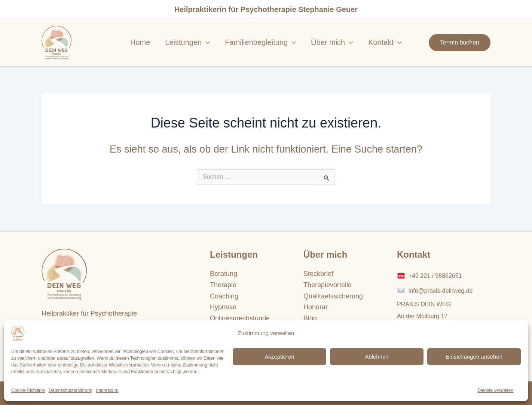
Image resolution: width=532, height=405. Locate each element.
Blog (310, 318)
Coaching (224, 296)
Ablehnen (377, 357)
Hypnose (223, 307)
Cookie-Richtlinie (28, 390)
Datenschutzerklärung (71, 390)
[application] (206, 42)
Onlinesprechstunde (240, 318)
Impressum (107, 390)
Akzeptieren (279, 357)
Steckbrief (318, 274)
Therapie (223, 285)
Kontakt (385, 42)
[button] (460, 43)
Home (140, 42)
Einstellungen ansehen (474, 357)
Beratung (224, 274)
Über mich (332, 42)
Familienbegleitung (260, 42)
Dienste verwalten (496, 390)
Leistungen (187, 42)
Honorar (316, 307)
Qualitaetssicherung (333, 296)
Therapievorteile (328, 285)
